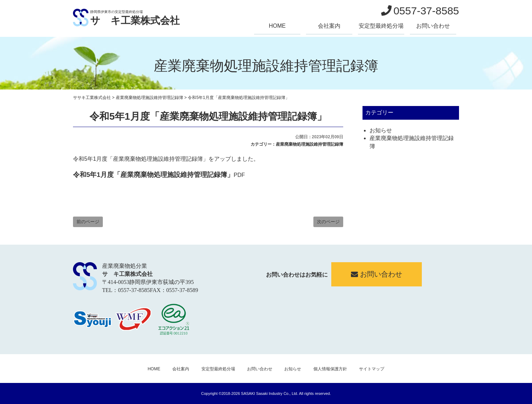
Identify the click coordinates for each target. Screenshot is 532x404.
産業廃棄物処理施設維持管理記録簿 (310, 144)
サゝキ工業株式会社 (135, 21)
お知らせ (381, 130)
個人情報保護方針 (330, 369)
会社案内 (329, 26)
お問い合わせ (433, 26)
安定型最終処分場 (381, 26)
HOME (277, 26)
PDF (159, 175)
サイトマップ (372, 369)
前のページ (88, 222)
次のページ (328, 222)
